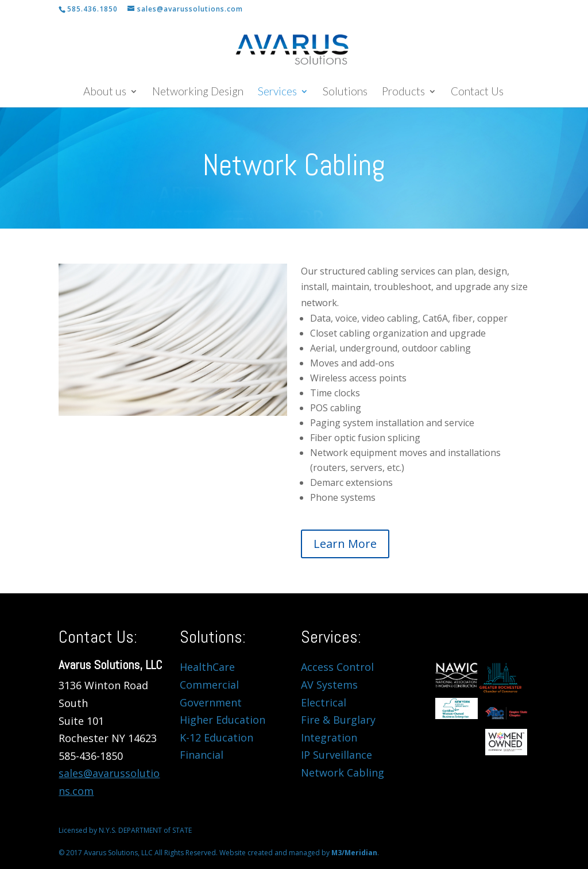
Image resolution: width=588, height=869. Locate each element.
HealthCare (207, 667)
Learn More (345, 544)
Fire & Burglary (338, 720)
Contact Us (477, 92)
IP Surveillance (336, 755)
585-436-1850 (91, 756)
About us (105, 92)
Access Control (337, 667)
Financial (202, 755)
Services (277, 92)
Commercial (209, 685)
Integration (329, 737)
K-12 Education (216, 737)
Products (403, 92)
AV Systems (329, 685)
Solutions (345, 92)
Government (211, 702)
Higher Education (223, 720)
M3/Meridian (354, 853)
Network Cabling (343, 773)
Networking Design (198, 92)
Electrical (324, 702)
